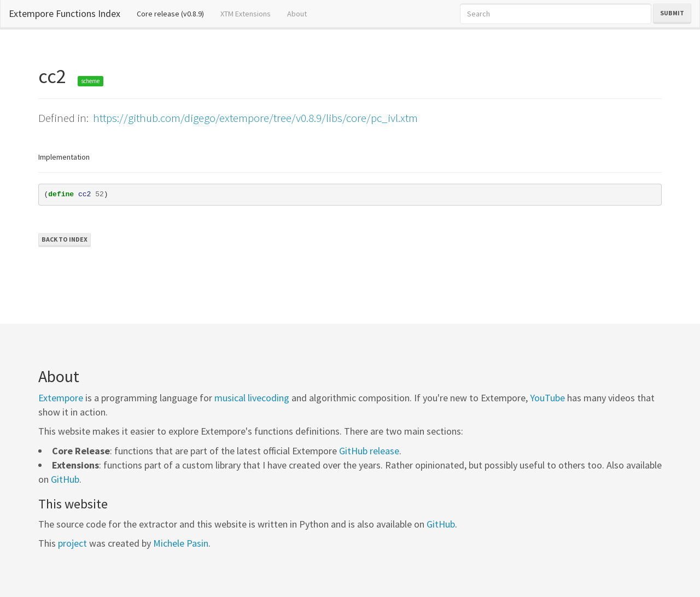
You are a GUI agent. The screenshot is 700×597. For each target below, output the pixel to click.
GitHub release (369, 451)
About (297, 14)
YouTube (547, 398)
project (72, 543)
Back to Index (65, 239)
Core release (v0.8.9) (174, 13)
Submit (672, 13)
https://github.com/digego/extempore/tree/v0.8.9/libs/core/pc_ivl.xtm (255, 118)
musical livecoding (252, 398)
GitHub (65, 479)
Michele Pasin (181, 543)
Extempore (61, 398)
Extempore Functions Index (65, 13)
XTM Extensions (246, 14)
